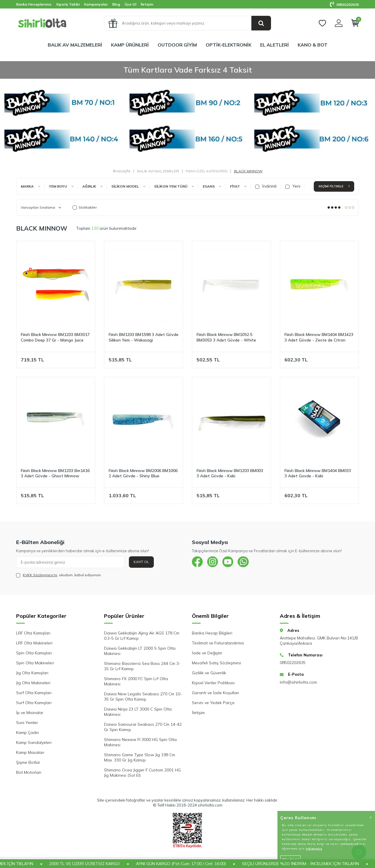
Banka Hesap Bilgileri (212, 633)
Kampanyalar (96, 4)
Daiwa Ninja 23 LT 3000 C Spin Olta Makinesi (138, 712)
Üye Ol (130, 4)
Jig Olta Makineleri (33, 683)
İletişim (147, 4)
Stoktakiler (85, 207)
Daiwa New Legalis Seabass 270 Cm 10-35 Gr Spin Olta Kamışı (143, 697)
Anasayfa (122, 171)
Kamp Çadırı (28, 733)
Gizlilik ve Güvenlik (209, 673)
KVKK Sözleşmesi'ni (40, 575)
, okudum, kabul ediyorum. (59, 575)
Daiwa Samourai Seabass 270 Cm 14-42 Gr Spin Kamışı (143, 727)
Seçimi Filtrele (334, 186)
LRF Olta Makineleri (34, 643)
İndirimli (266, 186)
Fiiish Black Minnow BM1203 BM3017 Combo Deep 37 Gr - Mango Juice (55, 337)
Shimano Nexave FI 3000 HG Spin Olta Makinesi (140, 742)
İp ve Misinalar (30, 713)
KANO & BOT (313, 45)
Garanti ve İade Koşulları (215, 693)
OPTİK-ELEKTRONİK (229, 45)
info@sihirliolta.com (298, 682)
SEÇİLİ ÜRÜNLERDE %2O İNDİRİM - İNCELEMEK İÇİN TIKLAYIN (310, 864)
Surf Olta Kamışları (34, 693)
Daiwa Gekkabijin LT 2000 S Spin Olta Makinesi (140, 651)
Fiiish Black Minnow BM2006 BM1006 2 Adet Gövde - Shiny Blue (143, 473)
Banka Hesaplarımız (34, 4)
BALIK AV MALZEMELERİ (75, 45)
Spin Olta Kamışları (34, 653)
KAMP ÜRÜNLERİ (130, 45)
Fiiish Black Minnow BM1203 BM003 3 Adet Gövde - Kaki (230, 473)
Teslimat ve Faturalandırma (218, 643)
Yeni (293, 186)
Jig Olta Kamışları (32, 673)
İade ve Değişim (207, 653)
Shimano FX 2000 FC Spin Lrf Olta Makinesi (136, 681)
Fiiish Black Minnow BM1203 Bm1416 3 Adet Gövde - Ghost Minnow (55, 473)
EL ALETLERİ (275, 45)
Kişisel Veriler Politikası (213, 683)
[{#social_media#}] (198, 562)
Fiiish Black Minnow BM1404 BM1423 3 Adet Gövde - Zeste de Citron (319, 337)
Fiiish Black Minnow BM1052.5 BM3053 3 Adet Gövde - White (226, 337)
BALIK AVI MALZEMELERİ (158, 171)
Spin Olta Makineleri (35, 663)
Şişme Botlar (28, 762)
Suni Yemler (27, 723)
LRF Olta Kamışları (33, 633)
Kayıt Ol (141, 562)
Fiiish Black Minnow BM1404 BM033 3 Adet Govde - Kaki (318, 473)
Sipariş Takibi (68, 4)
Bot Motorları (29, 772)
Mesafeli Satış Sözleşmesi (217, 663)
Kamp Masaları (30, 752)
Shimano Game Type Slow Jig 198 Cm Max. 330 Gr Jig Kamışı (140, 757)
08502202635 (344, 5)
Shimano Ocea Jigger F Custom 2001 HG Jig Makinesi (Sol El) (142, 773)
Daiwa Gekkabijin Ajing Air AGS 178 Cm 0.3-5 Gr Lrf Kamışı (142, 636)
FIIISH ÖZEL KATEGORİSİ (207, 171)
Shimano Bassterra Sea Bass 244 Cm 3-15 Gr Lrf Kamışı (142, 666)
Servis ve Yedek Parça (213, 703)
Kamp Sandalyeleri (34, 742)
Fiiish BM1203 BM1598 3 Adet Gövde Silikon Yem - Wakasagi (144, 337)
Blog (116, 4)
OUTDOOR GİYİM (177, 45)
